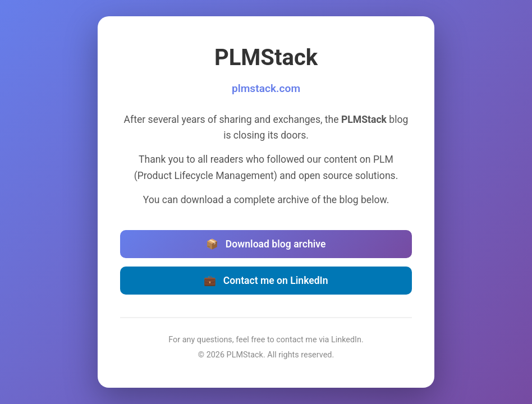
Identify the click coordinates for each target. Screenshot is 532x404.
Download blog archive (266, 244)
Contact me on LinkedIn (266, 281)
